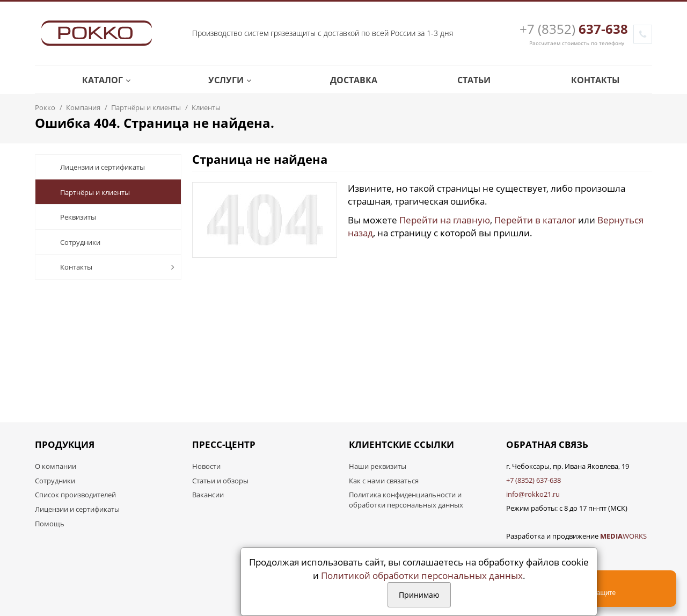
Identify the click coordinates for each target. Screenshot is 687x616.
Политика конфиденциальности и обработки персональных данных (406, 500)
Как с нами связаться (384, 481)
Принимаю (419, 595)
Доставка (345, 80)
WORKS (623, 536)
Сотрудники (72, 242)
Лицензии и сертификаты (94, 167)
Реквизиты (70, 217)
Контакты (587, 80)
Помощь (50, 524)
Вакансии (208, 495)
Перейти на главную (445, 220)
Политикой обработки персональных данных (422, 575)
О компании (56, 466)
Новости (206, 466)
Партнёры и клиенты (87, 192)
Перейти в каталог (535, 220)
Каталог (98, 80)
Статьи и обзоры (220, 481)
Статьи (466, 80)
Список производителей (75, 495)
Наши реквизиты (378, 466)
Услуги (221, 80)
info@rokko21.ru (533, 494)
